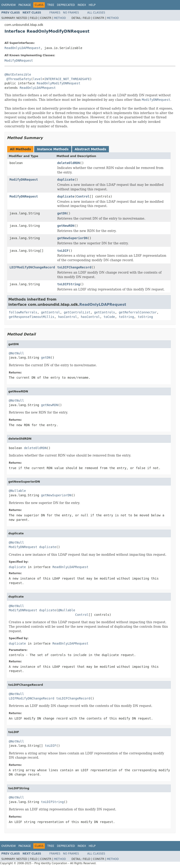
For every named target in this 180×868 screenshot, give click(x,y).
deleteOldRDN (69, 163)
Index (82, 5)
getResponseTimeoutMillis (31, 317)
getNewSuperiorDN (72, 238)
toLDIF (63, 251)
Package (25, 5)
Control (83, 196)
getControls (105, 312)
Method (60, 18)
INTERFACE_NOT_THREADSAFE (67, 79)
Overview (9, 5)
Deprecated (66, 5)
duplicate (66, 180)
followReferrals (23, 312)
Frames (55, 13)
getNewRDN (66, 226)
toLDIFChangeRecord (74, 267)
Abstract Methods (90, 149)
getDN (62, 213)
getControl (50, 312)
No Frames (71, 13)
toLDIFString (69, 284)
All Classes (96, 13)
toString (126, 317)
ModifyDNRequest (19, 61)
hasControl (67, 317)
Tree (51, 5)
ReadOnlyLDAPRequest (22, 48)
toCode (109, 317)
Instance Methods (53, 149)
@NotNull (16, 353)
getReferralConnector (138, 312)
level (38, 79)
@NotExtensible (18, 74)
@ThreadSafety (19, 79)
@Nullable (17, 491)
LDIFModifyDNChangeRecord (32, 267)
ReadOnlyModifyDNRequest (58, 83)
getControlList (77, 312)
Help (92, 5)
